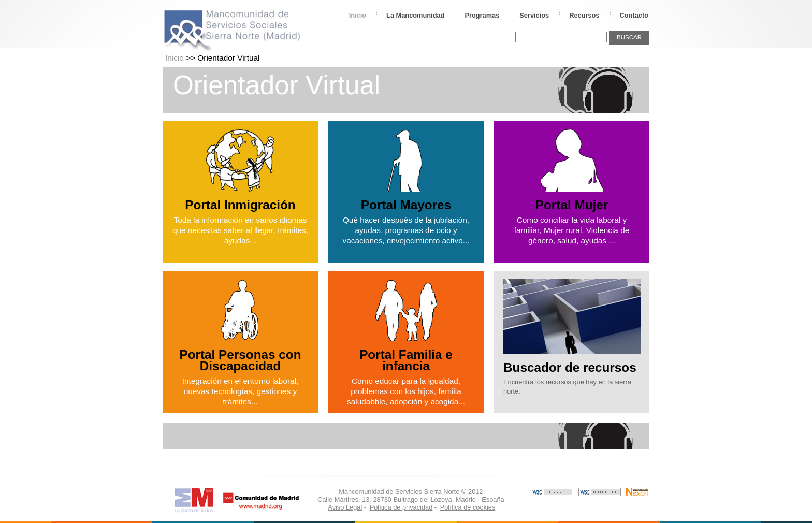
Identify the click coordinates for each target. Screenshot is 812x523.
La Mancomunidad (415, 15)
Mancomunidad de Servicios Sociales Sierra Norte (232, 30)
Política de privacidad (401, 507)
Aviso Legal (345, 507)
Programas (482, 15)
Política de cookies (468, 507)
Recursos (584, 15)
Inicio (358, 15)
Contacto (634, 15)
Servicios (534, 15)
